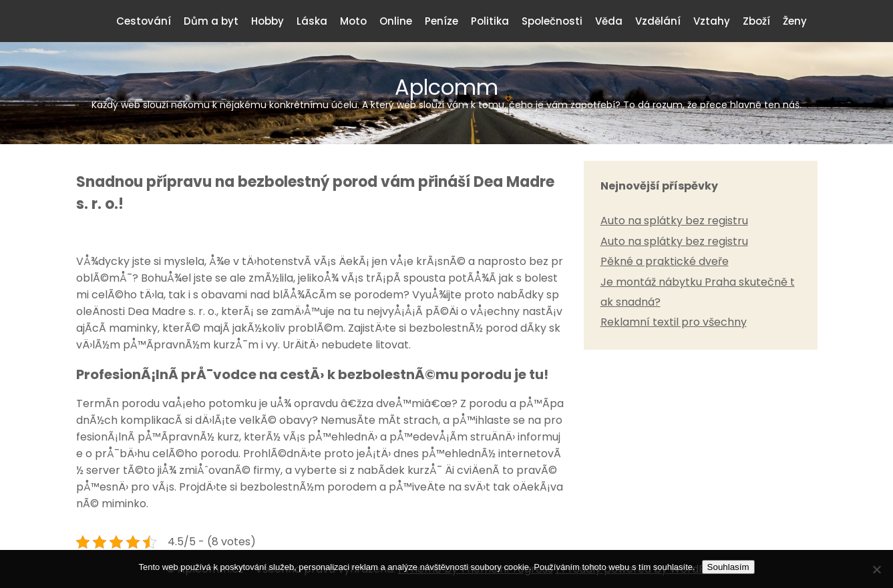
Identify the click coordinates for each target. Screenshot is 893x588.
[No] (876, 569)
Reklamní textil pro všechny (674, 322)
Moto (353, 21)
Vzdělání (658, 21)
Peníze (441, 21)
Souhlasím (728, 567)
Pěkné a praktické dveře (665, 261)
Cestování (144, 21)
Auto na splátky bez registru (674, 221)
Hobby (267, 21)
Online (396, 21)
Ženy (795, 21)
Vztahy (712, 21)
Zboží (756, 21)
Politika (490, 21)
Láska (312, 21)
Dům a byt (211, 21)
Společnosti (552, 21)
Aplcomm (447, 91)
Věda (609, 21)
